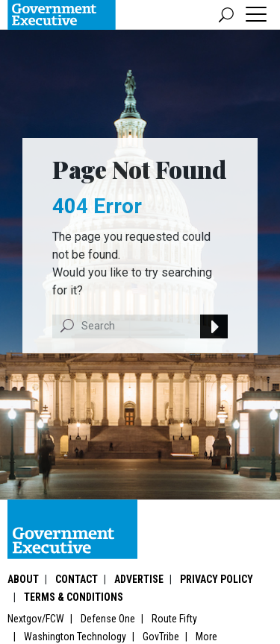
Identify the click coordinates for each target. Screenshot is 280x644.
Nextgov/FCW (36, 619)
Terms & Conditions (74, 597)
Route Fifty (174, 619)
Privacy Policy (217, 579)
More (206, 637)
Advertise (139, 579)
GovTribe (161, 637)
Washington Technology (75, 637)
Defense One (108, 619)
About (23, 579)
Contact (77, 579)
